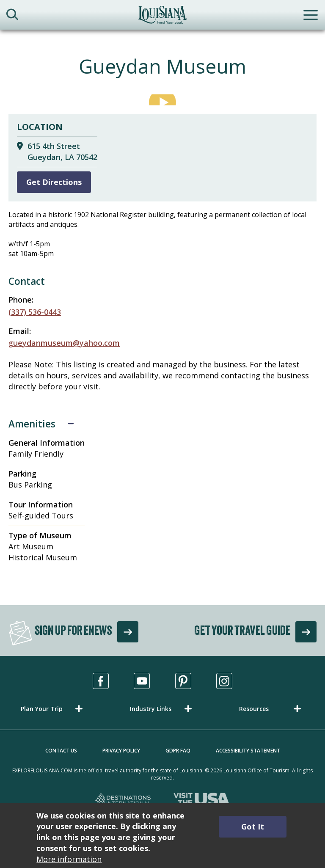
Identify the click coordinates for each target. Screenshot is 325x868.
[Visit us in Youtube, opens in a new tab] (142, 681)
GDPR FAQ (178, 751)
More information (69, 859)
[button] (53, 709)
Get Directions (54, 182)
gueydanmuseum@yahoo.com (64, 343)
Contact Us (61, 751)
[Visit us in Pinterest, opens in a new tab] (183, 681)
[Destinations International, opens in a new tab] (123, 800)
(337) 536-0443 (35, 312)
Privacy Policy (121, 751)
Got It (253, 827)
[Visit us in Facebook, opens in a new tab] (101, 681)
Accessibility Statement (248, 751)
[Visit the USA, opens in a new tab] (202, 800)
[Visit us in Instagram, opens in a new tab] (224, 681)
